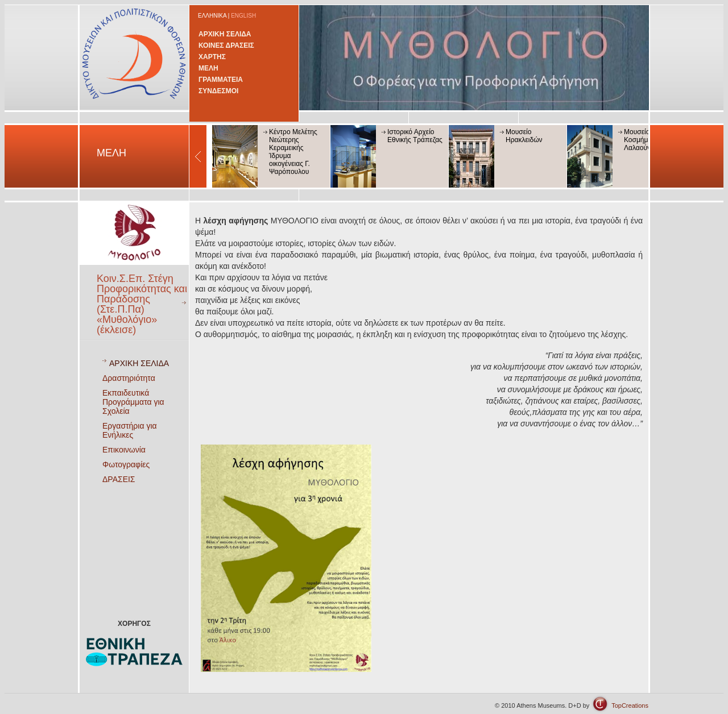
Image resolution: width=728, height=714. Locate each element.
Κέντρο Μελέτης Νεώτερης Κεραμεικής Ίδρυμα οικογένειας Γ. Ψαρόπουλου (293, 152)
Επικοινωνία (124, 450)
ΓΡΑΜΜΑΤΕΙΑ (221, 80)
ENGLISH (243, 16)
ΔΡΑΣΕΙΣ (119, 479)
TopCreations (630, 705)
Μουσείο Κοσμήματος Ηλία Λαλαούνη (651, 140)
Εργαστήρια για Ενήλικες (130, 430)
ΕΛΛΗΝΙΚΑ (212, 16)
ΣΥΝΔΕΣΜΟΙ (218, 91)
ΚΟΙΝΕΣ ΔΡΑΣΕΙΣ (226, 45)
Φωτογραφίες (126, 464)
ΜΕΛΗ (208, 68)
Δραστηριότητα (129, 378)
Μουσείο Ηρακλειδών (524, 136)
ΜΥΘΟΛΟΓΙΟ (261, 221)
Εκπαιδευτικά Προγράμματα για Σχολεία (133, 402)
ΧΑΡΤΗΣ (212, 57)
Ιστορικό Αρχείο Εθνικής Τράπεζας (415, 136)
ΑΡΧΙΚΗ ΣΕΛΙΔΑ (225, 34)
